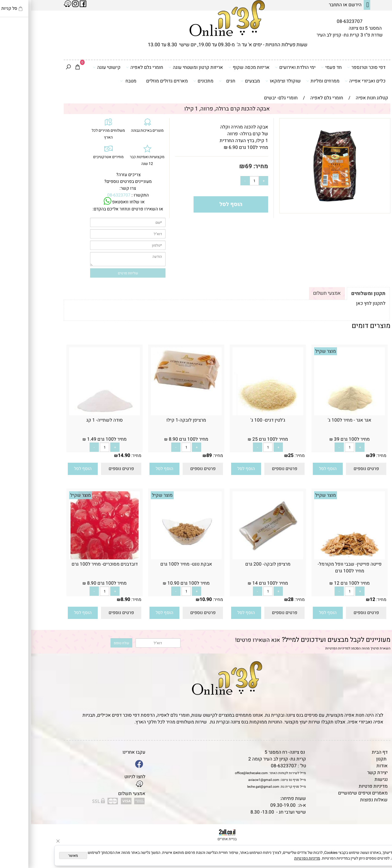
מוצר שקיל (295, 351)
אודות (351, 766)
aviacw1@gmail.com (233, 780)
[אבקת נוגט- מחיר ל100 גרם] (155, 558)
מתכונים (172, 81)
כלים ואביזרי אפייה (334, 81)
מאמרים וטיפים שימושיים (332, 793)
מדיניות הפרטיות (306, 648)
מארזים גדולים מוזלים (136, 81)
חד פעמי (300, 67)
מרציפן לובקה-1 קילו (155, 420)
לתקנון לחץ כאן (340, 303)
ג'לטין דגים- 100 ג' (237, 420)
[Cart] (47, 68)
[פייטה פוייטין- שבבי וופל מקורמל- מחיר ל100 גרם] (318, 558)
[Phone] (379, 831)
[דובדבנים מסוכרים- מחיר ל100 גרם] (73, 558)
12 (341, 599)
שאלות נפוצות (343, 800)
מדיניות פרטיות (342, 786)
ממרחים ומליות (292, 81)
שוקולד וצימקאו (252, 81)
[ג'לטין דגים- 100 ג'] (237, 414)
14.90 (93, 456)
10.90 (175, 599)
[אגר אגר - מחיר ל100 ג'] (318, 414)
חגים (196, 81)
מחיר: (229, 166)
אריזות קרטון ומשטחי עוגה (165, 67)
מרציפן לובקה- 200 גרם (237, 564)
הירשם (324, 5)
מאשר (42, 855)
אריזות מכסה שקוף (218, 67)
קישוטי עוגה (76, 67)
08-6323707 (319, 21)
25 (260, 456)
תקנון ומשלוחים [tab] (337, 294)
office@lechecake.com (220, 773)
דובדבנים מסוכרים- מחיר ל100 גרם (74, 564)
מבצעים (219, 81)
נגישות (350, 779)
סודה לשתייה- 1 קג (73, 420)
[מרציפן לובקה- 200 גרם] (237, 558)
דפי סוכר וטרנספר (335, 67)
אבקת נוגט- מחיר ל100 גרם (155, 564)
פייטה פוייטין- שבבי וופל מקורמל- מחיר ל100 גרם (319, 568)
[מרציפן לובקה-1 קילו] (155, 390)
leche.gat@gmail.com (232, 787)
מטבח (97, 81)
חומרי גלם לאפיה (114, 67)
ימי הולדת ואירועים (264, 67)
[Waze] (379, 843)
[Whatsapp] (379, 856)
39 (341, 456)
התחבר (304, 5)
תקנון (350, 759)
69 (218, 166)
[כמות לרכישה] (223, 181)
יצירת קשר (346, 773)
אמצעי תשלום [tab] (296, 293)
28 (260, 599)
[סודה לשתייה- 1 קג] (73, 414)
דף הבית (349, 752)
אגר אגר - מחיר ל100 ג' (318, 420)
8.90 (94, 599)
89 (178, 456)
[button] (297, 469)
